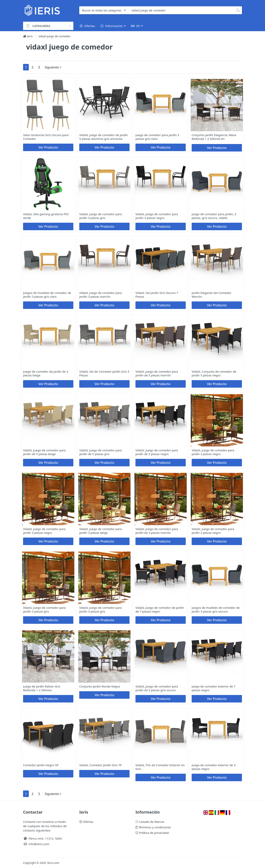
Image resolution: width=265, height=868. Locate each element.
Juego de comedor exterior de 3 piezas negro (214, 767)
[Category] (104, 10)
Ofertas (86, 822)
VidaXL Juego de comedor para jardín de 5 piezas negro (157, 452)
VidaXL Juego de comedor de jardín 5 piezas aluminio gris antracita (104, 137)
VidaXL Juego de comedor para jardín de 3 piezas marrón (157, 531)
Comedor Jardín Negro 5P (41, 765)
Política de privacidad (152, 833)
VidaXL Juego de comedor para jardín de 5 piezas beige (44, 452)
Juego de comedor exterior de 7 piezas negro (214, 688)
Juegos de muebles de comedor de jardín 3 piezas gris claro (47, 295)
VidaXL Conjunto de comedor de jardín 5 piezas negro (214, 373)
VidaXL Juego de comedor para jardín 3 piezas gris (101, 216)
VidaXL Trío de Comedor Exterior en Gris (160, 767)
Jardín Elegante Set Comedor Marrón (212, 295)
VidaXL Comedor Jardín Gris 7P (100, 765)
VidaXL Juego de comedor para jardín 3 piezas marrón (101, 295)
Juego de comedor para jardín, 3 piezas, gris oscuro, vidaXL (214, 216)
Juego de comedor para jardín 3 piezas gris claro (157, 137)
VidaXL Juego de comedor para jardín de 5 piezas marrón (157, 373)
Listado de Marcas (150, 822)
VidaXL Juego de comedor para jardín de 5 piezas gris (101, 452)
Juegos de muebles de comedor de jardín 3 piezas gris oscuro (216, 609)
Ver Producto (48, 147)
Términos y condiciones (153, 827)
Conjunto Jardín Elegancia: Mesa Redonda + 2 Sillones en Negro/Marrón (214, 139)
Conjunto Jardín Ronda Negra (100, 686)
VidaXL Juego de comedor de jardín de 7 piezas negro (160, 609)
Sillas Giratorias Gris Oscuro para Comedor (46, 137)
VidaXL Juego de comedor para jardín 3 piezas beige (101, 531)
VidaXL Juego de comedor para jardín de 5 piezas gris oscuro (157, 688)
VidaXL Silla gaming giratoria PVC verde (46, 216)
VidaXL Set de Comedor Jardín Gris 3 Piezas (104, 373)
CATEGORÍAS (49, 26)
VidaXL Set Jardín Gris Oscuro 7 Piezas (157, 295)
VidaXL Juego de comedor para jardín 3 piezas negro (157, 216)
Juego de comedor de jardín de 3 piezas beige (46, 373)
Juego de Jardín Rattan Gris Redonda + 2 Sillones (42, 688)
